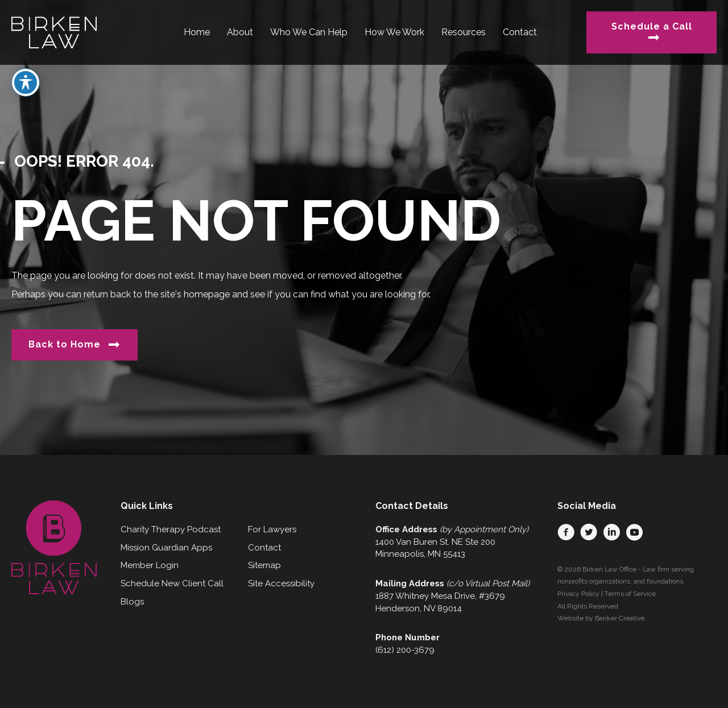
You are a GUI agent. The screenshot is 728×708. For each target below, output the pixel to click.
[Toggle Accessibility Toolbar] (26, 60)
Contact (264, 548)
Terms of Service (630, 594)
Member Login (150, 565)
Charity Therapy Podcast (171, 529)
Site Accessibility (281, 583)
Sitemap (264, 565)
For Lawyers (272, 529)
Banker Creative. (621, 618)
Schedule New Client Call (172, 583)
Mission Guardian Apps (166, 548)
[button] (566, 532)
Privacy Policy (578, 594)
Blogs (132, 602)
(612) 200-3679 (405, 650)
